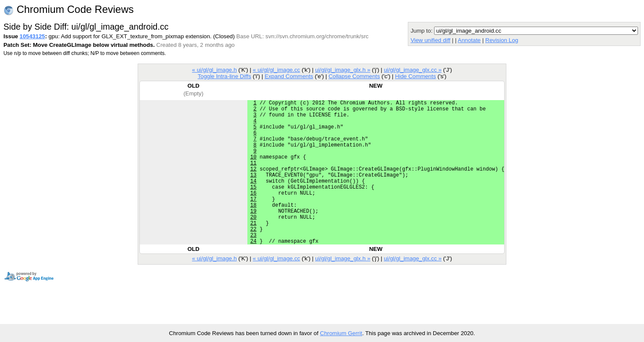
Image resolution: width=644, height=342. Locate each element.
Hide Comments (415, 76)
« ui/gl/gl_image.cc (277, 70)
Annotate (469, 40)
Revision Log (502, 40)
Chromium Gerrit (341, 333)
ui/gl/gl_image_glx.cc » (413, 70)
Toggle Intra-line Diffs (224, 76)
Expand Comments (289, 76)
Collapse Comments (354, 76)
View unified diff (430, 40)
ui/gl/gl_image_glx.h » (343, 70)
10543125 (32, 36)
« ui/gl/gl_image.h (214, 70)
